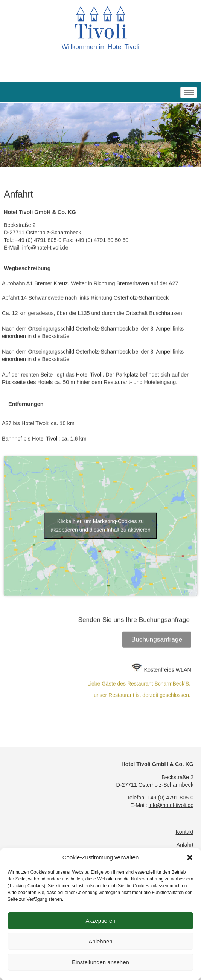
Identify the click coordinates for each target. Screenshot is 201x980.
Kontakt (185, 832)
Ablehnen (100, 941)
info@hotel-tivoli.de (45, 295)
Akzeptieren (100, 921)
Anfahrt (185, 845)
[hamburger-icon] (189, 93)
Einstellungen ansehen (100, 962)
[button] (190, 857)
